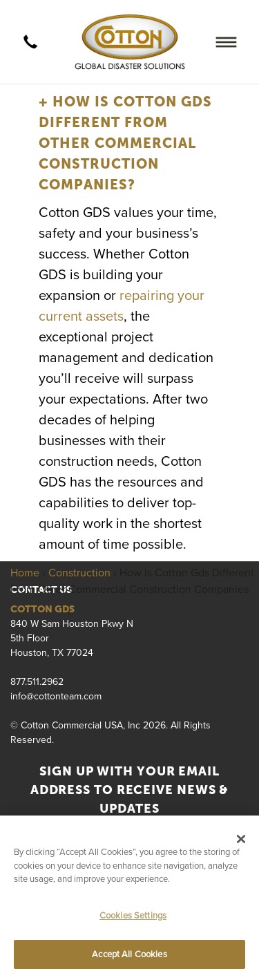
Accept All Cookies (129, 954)
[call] (30, 42)
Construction (79, 572)
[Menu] (226, 42)
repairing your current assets (122, 305)
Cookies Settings (133, 915)
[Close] (241, 839)
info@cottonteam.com (56, 696)
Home (25, 572)
